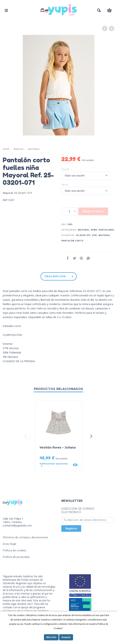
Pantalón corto (72, 241)
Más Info (51, 637)
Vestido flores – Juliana (58, 447)
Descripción (55, 276)
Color (65, 169)
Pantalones (106, 230)
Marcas (19, 149)
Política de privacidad (16, 557)
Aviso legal (9, 544)
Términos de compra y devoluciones (25, 537)
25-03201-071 (83, 235)
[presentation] (26, 436)
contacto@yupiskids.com (17, 525)
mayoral (104, 235)
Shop (6, 149)
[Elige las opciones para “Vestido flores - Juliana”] (55, 465)
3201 (95, 235)
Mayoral (34, 149)
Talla (65, 185)
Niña (94, 230)
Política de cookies (14, 550)
